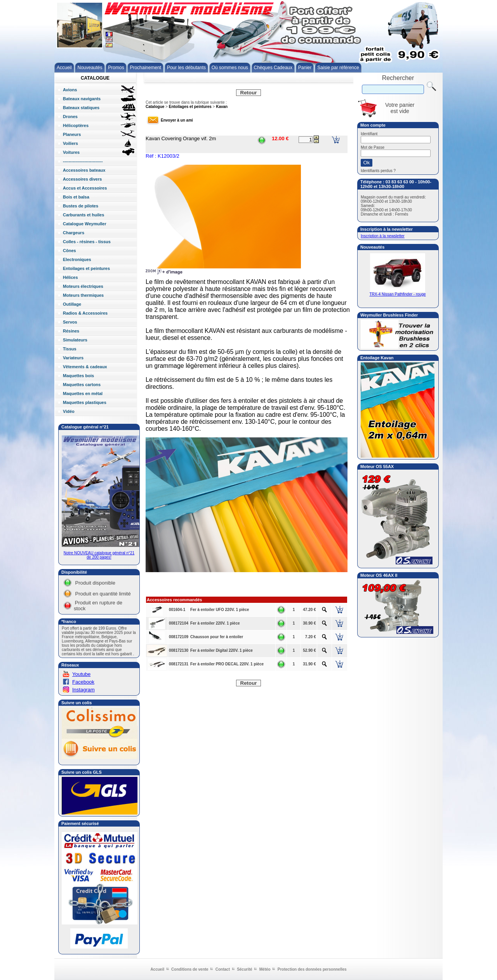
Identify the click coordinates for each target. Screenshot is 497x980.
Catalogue (155, 107)
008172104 (179, 623)
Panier (305, 68)
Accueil (64, 68)
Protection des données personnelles (312, 969)
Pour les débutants (186, 68)
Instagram (83, 690)
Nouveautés (90, 68)
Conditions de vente (190, 969)
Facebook (83, 682)
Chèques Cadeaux (273, 68)
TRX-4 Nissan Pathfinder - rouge (397, 292)
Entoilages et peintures (190, 107)
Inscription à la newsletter (383, 236)
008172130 (179, 650)
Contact (223, 969)
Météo (265, 969)
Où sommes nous (230, 68)
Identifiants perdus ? (378, 171)
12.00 (278, 138)
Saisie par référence (338, 68)
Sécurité (244, 969)
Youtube (81, 674)
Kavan (222, 107)
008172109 (179, 637)
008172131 (179, 664)
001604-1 (177, 610)
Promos (116, 68)
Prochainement (145, 68)
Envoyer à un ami (177, 120)
